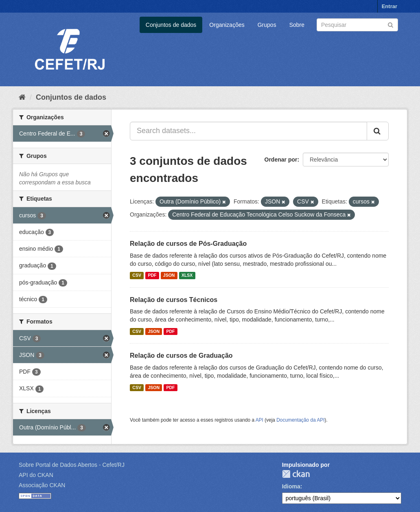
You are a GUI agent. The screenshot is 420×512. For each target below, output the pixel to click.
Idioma (291, 486)
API (259, 420)
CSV (137, 276)
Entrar (389, 6)
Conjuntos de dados (171, 25)
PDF (152, 276)
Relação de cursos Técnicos (174, 300)
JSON (169, 276)
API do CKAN (36, 475)
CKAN (296, 474)
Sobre (297, 25)
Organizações (227, 25)
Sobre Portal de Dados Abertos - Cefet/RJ (72, 465)
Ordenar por (281, 160)
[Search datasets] (357, 25)
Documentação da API (300, 420)
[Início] (22, 97)
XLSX (187, 276)
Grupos (267, 25)
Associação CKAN (42, 485)
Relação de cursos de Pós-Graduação (188, 244)
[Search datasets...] (248, 131)
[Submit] (390, 24)
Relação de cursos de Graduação (181, 356)
